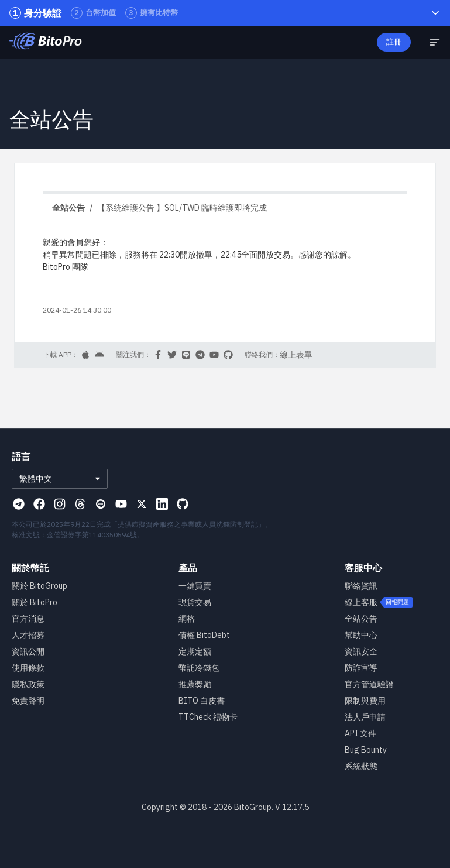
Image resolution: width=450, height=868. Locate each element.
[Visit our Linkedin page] (162, 504)
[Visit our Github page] (183, 504)
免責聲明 (28, 701)
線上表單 (296, 355)
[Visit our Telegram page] (19, 504)
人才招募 (28, 635)
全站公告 (361, 619)
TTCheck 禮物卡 (208, 717)
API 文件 (360, 733)
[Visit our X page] (142, 504)
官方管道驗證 (369, 684)
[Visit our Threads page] (80, 504)
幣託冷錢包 (199, 668)
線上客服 (361, 602)
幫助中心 (361, 635)
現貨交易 (195, 602)
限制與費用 (365, 701)
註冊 (394, 42)
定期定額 (195, 651)
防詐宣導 (361, 668)
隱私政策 (28, 684)
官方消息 (28, 619)
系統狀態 (361, 766)
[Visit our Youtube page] (121, 504)
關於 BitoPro (35, 602)
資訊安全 (361, 651)
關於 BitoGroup (39, 586)
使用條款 (28, 668)
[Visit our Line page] (101, 504)
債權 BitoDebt (204, 635)
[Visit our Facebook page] (39, 504)
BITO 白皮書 (202, 701)
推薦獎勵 (195, 684)
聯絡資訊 (361, 586)
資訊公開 (28, 651)
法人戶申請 (365, 717)
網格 (187, 619)
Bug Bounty (366, 750)
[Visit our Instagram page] (60, 504)
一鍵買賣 (195, 586)
